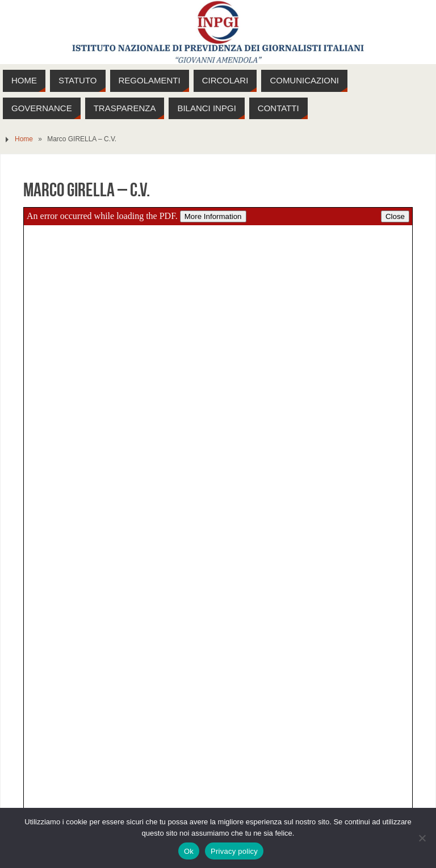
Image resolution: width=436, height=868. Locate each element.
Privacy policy (234, 851)
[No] (422, 838)
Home (24, 139)
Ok (189, 851)
